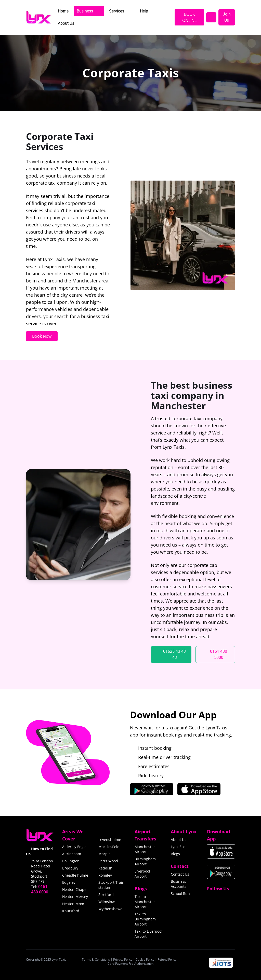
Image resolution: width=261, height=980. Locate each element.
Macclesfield (109, 847)
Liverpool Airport (142, 874)
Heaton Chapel (75, 889)
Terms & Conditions (96, 959)
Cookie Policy (145, 959)
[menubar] (112, 17)
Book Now (42, 336)
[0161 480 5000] (215, 655)
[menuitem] (63, 11)
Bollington (71, 861)
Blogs (175, 854)
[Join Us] (227, 17)
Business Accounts (179, 884)
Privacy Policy (123, 959)
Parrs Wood (108, 861)
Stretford (106, 895)
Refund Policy (167, 959)
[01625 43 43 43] (171, 655)
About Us (179, 840)
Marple (105, 854)
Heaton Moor (73, 904)
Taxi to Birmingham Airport (145, 919)
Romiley (105, 875)
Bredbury (70, 868)
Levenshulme (110, 840)
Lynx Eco (178, 847)
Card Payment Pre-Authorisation (130, 964)
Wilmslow (107, 902)
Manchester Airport (145, 849)
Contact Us (180, 874)
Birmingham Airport (145, 861)
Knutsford (71, 911)
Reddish (105, 868)
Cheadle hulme (75, 875)
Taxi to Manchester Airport (145, 902)
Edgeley (69, 882)
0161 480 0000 (40, 889)
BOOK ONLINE (190, 17)
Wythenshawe (110, 909)
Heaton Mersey (75, 897)
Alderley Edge (74, 847)
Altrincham (72, 854)
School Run (180, 894)
